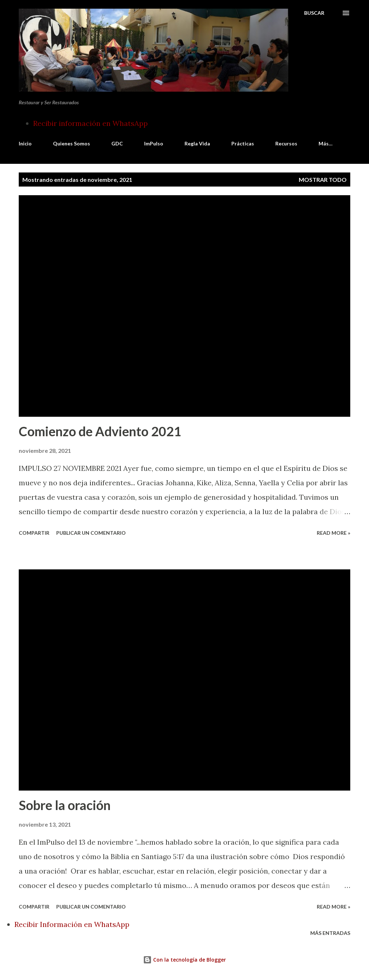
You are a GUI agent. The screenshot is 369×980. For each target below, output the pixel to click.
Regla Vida (197, 143)
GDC (117, 143)
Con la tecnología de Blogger (184, 960)
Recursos (286, 143)
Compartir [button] (34, 533)
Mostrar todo (323, 180)
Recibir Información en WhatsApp (72, 924)
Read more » (334, 533)
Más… (326, 143)
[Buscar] (314, 13)
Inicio (25, 143)
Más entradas (330, 933)
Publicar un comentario (91, 533)
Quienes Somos (72, 143)
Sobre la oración (65, 805)
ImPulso (154, 143)
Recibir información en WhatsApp (90, 123)
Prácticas (243, 143)
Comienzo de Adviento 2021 (100, 431)
